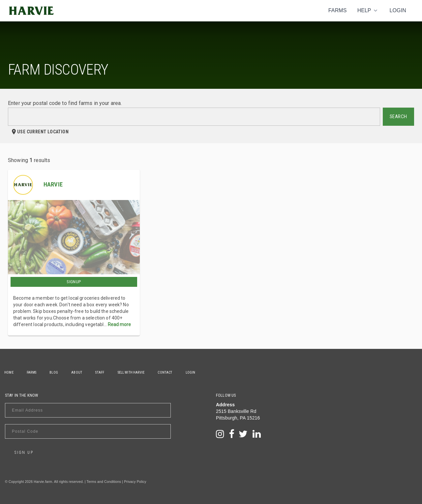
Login (398, 10)
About (81, 372)
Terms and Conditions (104, 482)
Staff (105, 372)
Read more (119, 324)
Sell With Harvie (138, 372)
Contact (173, 372)
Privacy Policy (135, 482)
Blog (57, 372)
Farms (338, 10)
